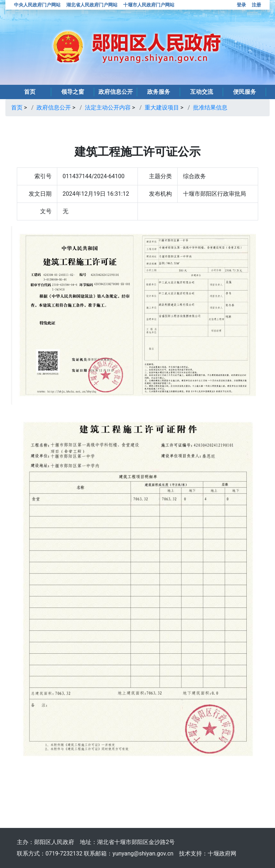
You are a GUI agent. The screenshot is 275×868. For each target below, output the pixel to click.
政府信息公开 (116, 92)
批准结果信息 (210, 108)
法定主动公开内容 (108, 108)
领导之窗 (73, 92)
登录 (241, 5)
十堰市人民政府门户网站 (149, 5)
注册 (256, 5)
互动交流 (202, 92)
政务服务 (159, 92)
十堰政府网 (222, 854)
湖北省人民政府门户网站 (92, 5)
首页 (30, 92)
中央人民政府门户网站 (37, 5)
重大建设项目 (162, 108)
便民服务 (245, 92)
